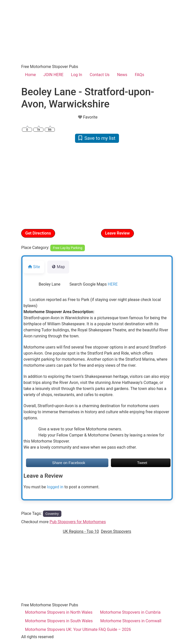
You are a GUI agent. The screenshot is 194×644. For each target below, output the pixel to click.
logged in (55, 487)
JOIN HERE (53, 75)
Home (30, 75)
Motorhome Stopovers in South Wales (59, 621)
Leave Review (117, 233)
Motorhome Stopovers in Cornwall (131, 621)
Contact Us (100, 75)
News (122, 75)
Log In (77, 75)
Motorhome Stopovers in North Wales (59, 612)
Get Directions (38, 233)
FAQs (140, 75)
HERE (113, 284)
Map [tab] (58, 267)
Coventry (52, 514)
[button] (33, 186)
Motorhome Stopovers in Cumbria (130, 612)
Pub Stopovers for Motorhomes (78, 522)
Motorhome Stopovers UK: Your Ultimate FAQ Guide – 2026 (78, 629)
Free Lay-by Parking (68, 248)
